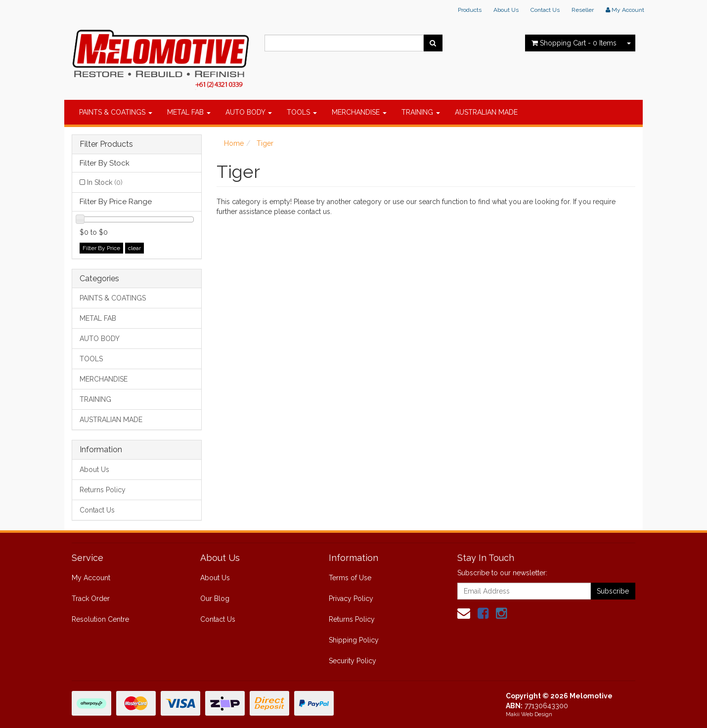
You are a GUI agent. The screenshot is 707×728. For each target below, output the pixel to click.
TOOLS (302, 112)
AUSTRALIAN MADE (486, 112)
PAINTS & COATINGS (116, 112)
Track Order (91, 599)
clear (134, 248)
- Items (574, 43)
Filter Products (106, 144)
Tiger (265, 143)
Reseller (583, 10)
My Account (91, 578)
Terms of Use (350, 578)
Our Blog (215, 599)
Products (470, 10)
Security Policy (353, 661)
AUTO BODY (249, 112)
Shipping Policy (354, 640)
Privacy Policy (351, 599)
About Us (506, 10)
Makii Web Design (529, 714)
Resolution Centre (100, 619)
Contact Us (545, 10)
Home (234, 143)
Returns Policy (103, 490)
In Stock (105, 182)
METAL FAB (189, 112)
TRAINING (421, 112)
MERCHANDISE (359, 112)
